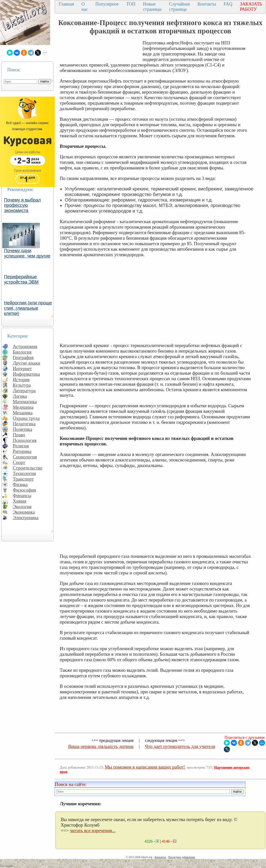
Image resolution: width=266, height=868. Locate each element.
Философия (24, 490)
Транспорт (23, 479)
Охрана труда (26, 418)
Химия (20, 501)
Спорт (19, 462)
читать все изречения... (93, 830)
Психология (25, 440)
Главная (66, 4)
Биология (22, 352)
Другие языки (26, 363)
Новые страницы (152, 7)
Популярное (107, 4)
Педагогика (24, 424)
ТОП (131, 4)
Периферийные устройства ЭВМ (21, 279)
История (21, 380)
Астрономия (25, 346)
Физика (20, 484)
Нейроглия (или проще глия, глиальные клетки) (28, 308)
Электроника (26, 518)
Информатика (26, 374)
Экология (22, 507)
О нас (85, 7)
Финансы (22, 495)
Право (19, 435)
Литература (24, 391)
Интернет (22, 369)
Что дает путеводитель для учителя (180, 746)
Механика (23, 413)
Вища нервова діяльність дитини (101, 746)
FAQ (228, 4)
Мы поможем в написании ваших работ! (145, 767)
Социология (25, 457)
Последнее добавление (181, 857)
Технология (24, 473)
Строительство (28, 468)
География (23, 357)
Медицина (23, 407)
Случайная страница (180, 7)
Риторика (22, 451)
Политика (22, 429)
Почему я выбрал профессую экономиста (22, 205)
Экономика (24, 512)
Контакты (207, 4)
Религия (21, 446)
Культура (22, 385)
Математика (25, 402)
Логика (20, 396)
